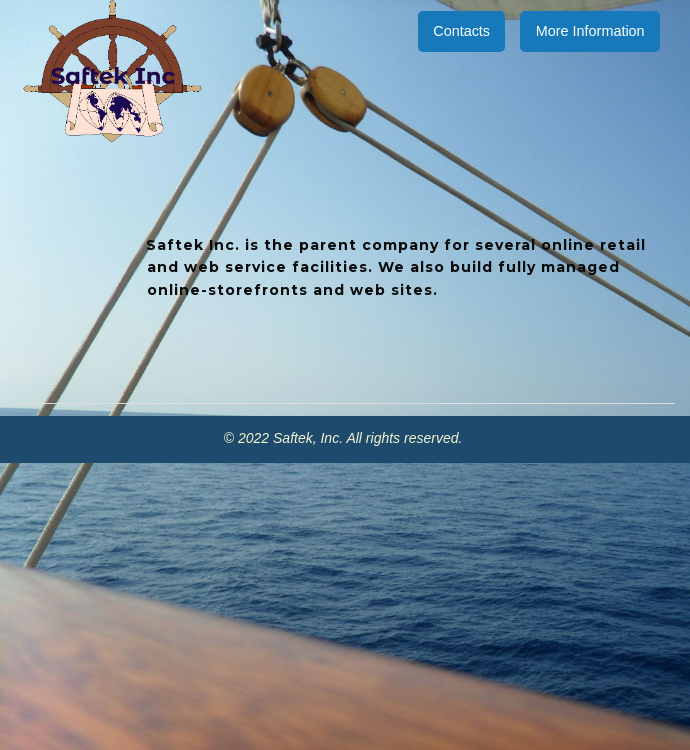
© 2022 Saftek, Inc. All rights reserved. (345, 438)
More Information (590, 31)
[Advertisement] (345, 603)
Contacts (461, 31)
